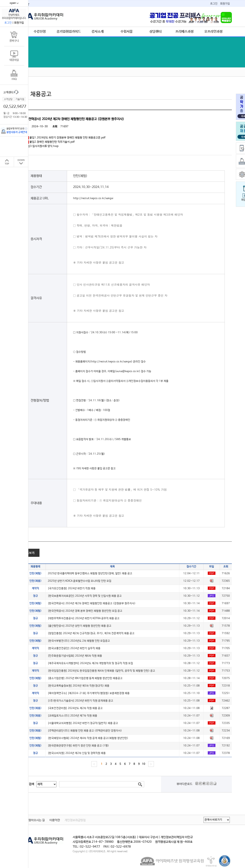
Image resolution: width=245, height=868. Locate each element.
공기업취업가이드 (69, 32)
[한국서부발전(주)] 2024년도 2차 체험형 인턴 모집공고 (79, 641)
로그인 (214, 4)
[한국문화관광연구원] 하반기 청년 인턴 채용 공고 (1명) (78, 746)
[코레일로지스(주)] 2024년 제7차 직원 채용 (72, 716)
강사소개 (98, 32)
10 (144, 764)
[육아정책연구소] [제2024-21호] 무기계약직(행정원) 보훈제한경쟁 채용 (89, 693)
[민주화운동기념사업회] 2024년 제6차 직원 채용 (75, 656)
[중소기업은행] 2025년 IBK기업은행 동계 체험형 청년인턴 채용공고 (85, 678)
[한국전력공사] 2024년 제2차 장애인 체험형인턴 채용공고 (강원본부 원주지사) (92, 603)
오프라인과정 (213, 32)
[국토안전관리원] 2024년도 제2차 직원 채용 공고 (75, 708)
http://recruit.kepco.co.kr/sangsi (93, 198)
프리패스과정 (184, 32)
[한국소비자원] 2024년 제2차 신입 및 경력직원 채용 (77, 753)
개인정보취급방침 (75, 820)
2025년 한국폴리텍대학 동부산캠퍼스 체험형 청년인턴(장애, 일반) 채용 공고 (90, 574)
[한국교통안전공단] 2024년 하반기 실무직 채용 (74, 648)
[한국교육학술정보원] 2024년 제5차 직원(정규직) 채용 (79, 686)
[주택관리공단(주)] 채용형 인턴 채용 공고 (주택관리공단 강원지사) (85, 731)
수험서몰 (127, 32)
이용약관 (55, 820)
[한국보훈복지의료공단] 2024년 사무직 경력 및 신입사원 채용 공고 (85, 596)
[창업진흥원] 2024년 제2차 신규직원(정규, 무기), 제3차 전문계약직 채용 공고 (91, 633)
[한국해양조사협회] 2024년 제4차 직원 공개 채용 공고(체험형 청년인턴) (88, 738)
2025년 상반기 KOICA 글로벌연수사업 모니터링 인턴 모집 (80, 581)
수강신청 (40, 32)
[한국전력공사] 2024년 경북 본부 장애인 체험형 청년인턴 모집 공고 (85, 611)
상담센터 (156, 32)
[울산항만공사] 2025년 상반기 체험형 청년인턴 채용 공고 (80, 626)
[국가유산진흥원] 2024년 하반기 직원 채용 (72, 588)
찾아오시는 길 (37, 820)
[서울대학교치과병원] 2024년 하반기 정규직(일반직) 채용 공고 (83, 723)
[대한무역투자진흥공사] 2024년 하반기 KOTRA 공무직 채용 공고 (84, 618)
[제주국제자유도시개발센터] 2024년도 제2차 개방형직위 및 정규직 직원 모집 (90, 663)
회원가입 (225, 4)
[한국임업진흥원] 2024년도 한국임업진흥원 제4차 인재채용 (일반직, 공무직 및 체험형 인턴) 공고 (101, 671)
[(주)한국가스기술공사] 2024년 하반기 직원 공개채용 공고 (80, 701)
